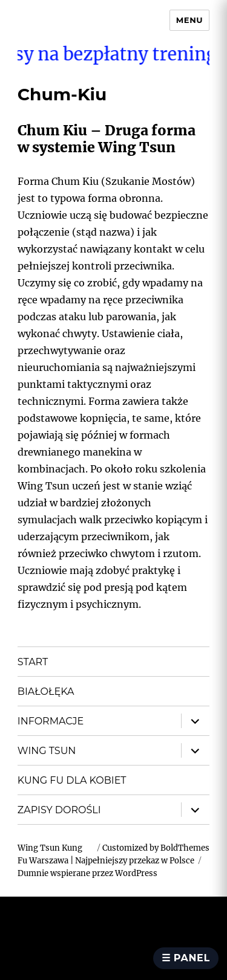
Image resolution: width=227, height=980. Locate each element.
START (33, 662)
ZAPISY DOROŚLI (59, 810)
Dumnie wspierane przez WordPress (87, 873)
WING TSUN (47, 751)
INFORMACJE (51, 721)
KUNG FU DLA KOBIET (72, 780)
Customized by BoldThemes (156, 848)
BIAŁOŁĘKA (46, 691)
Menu (189, 20)
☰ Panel (186, 958)
